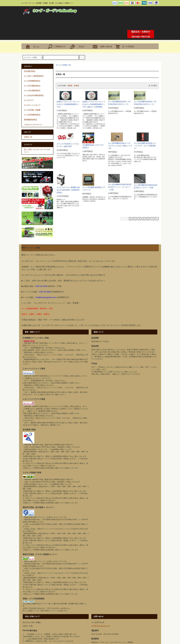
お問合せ (103, 46)
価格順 (70, 86)
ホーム (36, 46)
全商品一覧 (67, 65)
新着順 (76, 86)
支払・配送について (58, 46)
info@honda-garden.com (101, 626)
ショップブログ (80, 46)
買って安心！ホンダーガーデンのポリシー (37, 151)
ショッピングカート (125, 46)
